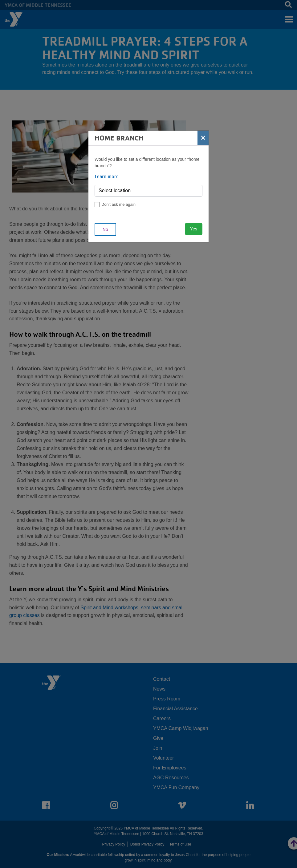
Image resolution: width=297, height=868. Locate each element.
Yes (194, 229)
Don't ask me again (118, 204)
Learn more (107, 176)
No (105, 229)
